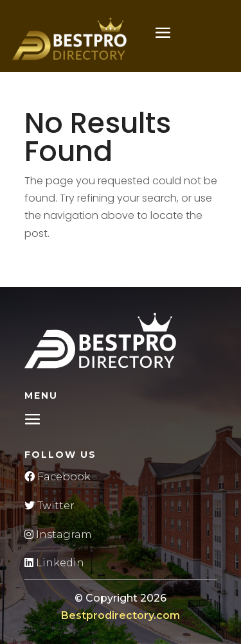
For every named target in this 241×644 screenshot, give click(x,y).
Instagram (58, 535)
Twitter (49, 506)
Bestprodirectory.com (121, 615)
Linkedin (54, 563)
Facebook (58, 477)
